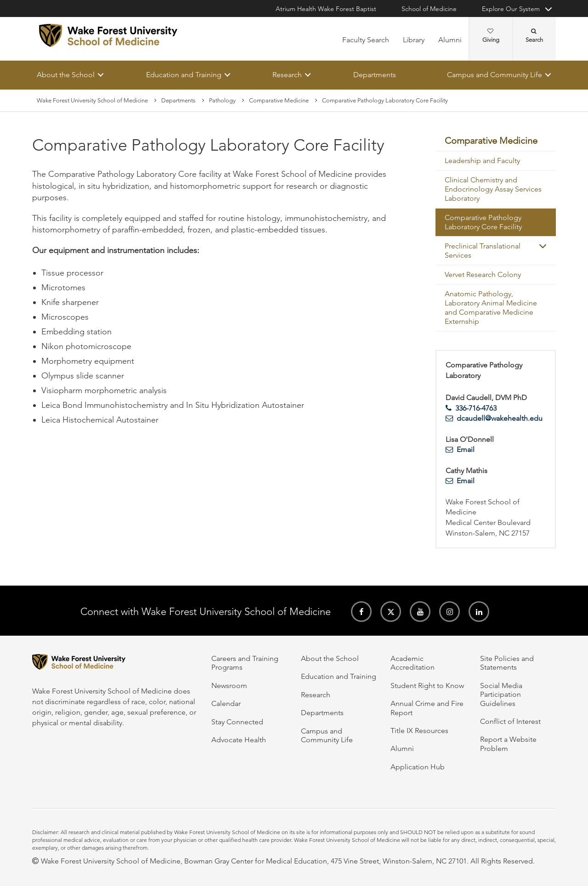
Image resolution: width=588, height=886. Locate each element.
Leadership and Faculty (482, 161)
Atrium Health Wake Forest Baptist (326, 9)
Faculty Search (366, 40)
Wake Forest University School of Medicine (92, 100)
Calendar (226, 703)
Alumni (450, 40)
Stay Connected (237, 722)
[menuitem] (496, 141)
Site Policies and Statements (507, 663)
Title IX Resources (419, 731)
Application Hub (418, 767)
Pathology (222, 100)
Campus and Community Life (495, 75)
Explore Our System (511, 9)
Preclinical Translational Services (483, 251)
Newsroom (229, 686)
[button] (543, 246)
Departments (375, 75)
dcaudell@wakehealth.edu (500, 419)
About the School (66, 75)
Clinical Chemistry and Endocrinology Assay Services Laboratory (493, 189)
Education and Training (184, 75)
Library (414, 40)
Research (287, 75)
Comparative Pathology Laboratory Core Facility (483, 223)
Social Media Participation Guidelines (501, 694)
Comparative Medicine (279, 100)
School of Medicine (429, 9)
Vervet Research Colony (483, 275)
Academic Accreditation (413, 663)
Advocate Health (239, 740)
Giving (491, 36)
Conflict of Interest (510, 721)
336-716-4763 (476, 408)
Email (466, 450)
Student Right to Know (427, 686)
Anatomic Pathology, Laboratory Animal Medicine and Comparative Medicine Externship (491, 308)
